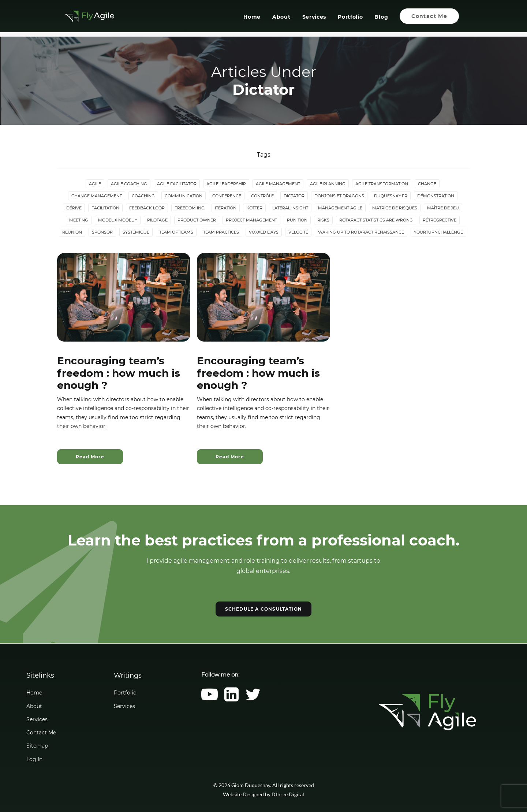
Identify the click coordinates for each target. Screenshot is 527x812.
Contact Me (41, 733)
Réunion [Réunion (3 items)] (72, 232)
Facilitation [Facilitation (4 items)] (105, 208)
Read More (90, 457)
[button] (124, 298)
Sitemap (37, 746)
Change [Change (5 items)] (427, 184)
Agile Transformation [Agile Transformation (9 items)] (382, 184)
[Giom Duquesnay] (87, 18)
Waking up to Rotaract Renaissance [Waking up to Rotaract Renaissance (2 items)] (361, 232)
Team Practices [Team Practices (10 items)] (221, 232)
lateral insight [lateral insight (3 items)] (290, 208)
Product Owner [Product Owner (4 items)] (197, 220)
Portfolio (350, 19)
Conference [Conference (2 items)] (227, 196)
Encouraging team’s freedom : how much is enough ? (119, 373)
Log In (34, 759)
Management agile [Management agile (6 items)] (340, 208)
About (281, 19)
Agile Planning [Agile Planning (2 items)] (328, 184)
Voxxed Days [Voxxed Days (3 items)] (264, 232)
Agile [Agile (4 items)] (95, 184)
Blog (381, 19)
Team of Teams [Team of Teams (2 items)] (176, 232)
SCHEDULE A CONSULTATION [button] (264, 609)
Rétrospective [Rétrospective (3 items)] (440, 220)
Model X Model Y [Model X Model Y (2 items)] (118, 220)
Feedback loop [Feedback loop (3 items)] (147, 208)
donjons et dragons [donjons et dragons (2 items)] (339, 196)
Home (252, 19)
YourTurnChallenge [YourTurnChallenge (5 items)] (438, 232)
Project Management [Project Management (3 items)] (251, 220)
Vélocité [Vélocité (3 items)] (298, 232)
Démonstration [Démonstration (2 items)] (436, 196)
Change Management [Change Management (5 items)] (97, 196)
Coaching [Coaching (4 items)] (143, 196)
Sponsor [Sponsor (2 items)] (102, 232)
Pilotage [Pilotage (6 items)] (157, 220)
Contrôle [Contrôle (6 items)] (262, 196)
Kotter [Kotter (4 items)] (254, 208)
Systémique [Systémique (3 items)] (136, 232)
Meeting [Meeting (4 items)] (79, 220)
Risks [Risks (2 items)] (323, 220)
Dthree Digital (288, 794)
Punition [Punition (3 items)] (297, 220)
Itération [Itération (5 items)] (226, 208)
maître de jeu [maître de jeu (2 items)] (443, 208)
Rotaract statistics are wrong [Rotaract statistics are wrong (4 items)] (376, 220)
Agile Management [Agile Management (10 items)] (278, 184)
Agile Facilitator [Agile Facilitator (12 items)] (177, 184)
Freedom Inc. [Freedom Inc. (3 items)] (190, 208)
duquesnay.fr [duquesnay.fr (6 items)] (391, 196)
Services (314, 19)
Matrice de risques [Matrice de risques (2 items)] (395, 208)
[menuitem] (255, 18)
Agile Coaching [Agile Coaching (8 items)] (129, 184)
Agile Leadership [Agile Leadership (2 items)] (226, 184)
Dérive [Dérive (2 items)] (74, 208)
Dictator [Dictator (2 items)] (294, 196)
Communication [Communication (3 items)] (184, 196)
